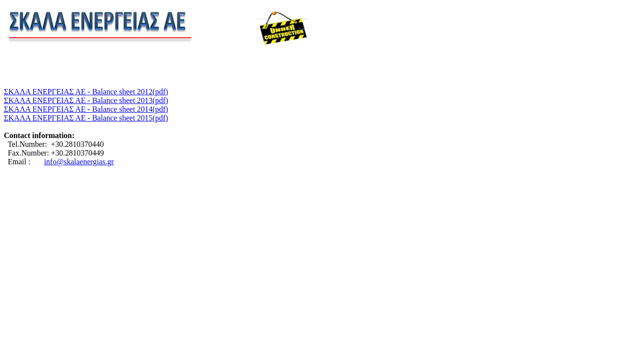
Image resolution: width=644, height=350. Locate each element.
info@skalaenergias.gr (79, 162)
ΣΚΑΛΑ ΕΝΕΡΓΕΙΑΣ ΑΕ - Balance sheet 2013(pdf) (86, 100)
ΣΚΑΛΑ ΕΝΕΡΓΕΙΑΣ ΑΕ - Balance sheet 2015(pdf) (86, 118)
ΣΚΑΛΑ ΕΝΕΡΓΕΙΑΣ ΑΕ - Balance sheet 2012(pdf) (86, 92)
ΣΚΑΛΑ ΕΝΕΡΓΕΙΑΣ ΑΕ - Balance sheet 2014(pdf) (86, 109)
